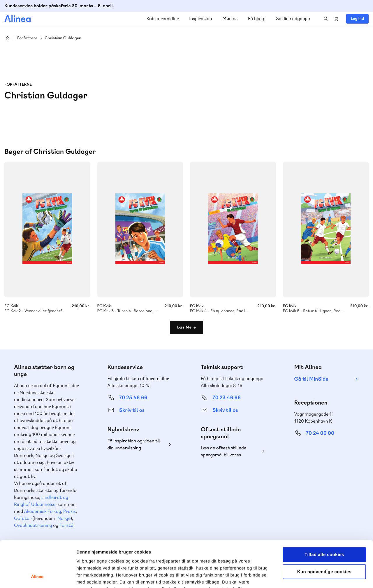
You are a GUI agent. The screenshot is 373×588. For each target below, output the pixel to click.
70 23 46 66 (227, 398)
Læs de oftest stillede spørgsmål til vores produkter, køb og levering (228, 452)
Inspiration (200, 18)
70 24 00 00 (320, 433)
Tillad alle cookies (324, 511)
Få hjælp (257, 18)
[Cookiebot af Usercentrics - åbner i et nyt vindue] (38, 577)
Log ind (357, 19)
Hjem (8, 38)
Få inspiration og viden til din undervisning (134, 444)
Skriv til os (132, 410)
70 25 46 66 (133, 398)
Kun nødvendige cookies (324, 528)
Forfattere (27, 38)
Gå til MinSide (311, 379)
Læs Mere (187, 327)
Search (326, 19)
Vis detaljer (303, 576)
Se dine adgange (293, 18)
